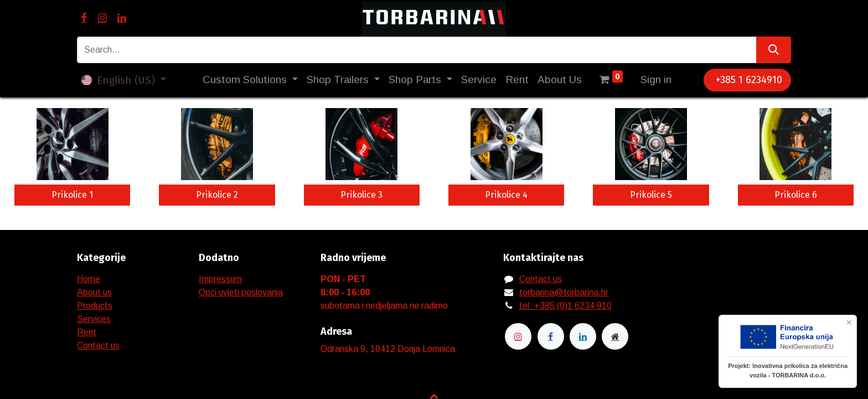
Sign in (656, 80)
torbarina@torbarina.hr (564, 292)
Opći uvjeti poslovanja (241, 292)
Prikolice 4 (506, 195)
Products (95, 306)
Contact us (98, 346)
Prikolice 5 (651, 195)
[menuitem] (479, 80)
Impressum (220, 279)
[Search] (774, 50)
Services (94, 319)
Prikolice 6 (796, 195)
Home (89, 279)
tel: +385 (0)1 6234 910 (565, 306)
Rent (87, 332)
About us (94, 292)
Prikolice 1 (72, 195)
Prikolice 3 (361, 195)
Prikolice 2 (217, 195)
